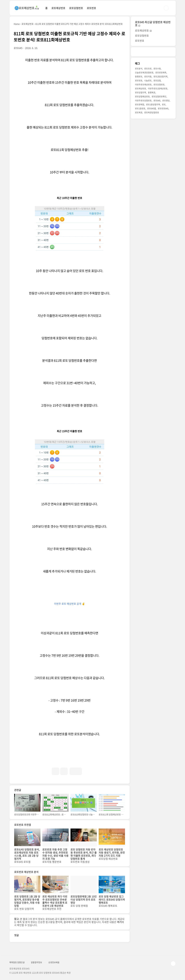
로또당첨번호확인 (159, 96)
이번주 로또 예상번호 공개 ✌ (69, 604)
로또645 (157, 100)
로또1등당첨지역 (153, 104)
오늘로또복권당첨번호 (144, 72)
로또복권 (139, 112)
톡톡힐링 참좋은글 (17, 962)
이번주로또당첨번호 (143, 100)
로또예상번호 (58, 8)
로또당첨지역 (141, 92)
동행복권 (152, 92)
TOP (173, 964)
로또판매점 (140, 104)
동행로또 (139, 76)
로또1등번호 (140, 108)
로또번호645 (163, 108)
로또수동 (157, 68)
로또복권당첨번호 (152, 112)
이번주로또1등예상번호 (158, 88)
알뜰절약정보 (36, 962)
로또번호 (91, 8)
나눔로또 (148, 80)
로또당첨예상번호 (142, 96)
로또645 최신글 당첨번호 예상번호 (153, 24)
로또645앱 (152, 108)
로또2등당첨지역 (160, 76)
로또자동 (148, 76)
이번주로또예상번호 (143, 84)
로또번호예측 (161, 72)
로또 (164, 104)
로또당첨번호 (76, 8)
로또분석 (139, 68)
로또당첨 (157, 80)
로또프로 (148, 68)
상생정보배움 (54, 962)
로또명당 (166, 100)
